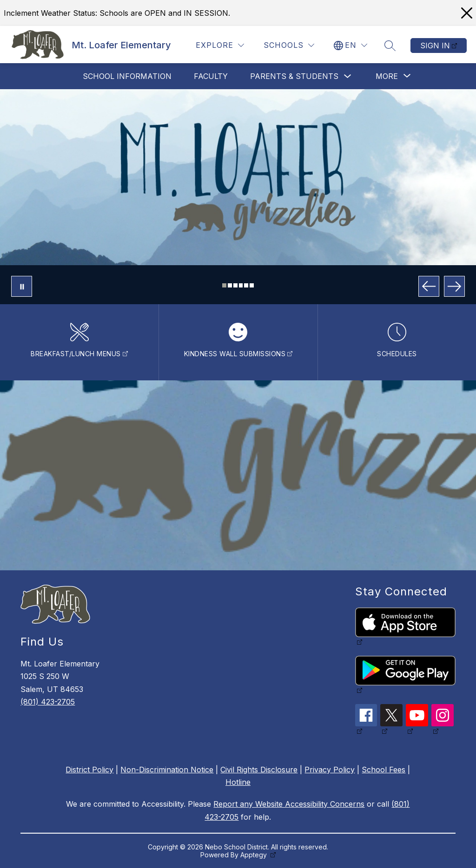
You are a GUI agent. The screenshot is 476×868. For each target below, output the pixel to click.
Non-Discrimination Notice (167, 770)
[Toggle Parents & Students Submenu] (348, 76)
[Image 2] (230, 285)
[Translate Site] (350, 45)
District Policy (89, 770)
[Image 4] (241, 285)
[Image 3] (235, 285)
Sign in (435, 46)
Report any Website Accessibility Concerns (289, 804)
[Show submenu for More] (387, 76)
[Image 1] (224, 285)
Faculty (211, 76)
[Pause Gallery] (22, 286)
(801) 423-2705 (48, 702)
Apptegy (255, 855)
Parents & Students (294, 76)
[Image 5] (246, 285)
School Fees (383, 770)
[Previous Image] (429, 286)
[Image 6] (252, 285)
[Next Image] (454, 286)
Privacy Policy (330, 770)
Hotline (238, 782)
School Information (127, 76)
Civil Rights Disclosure (259, 770)
